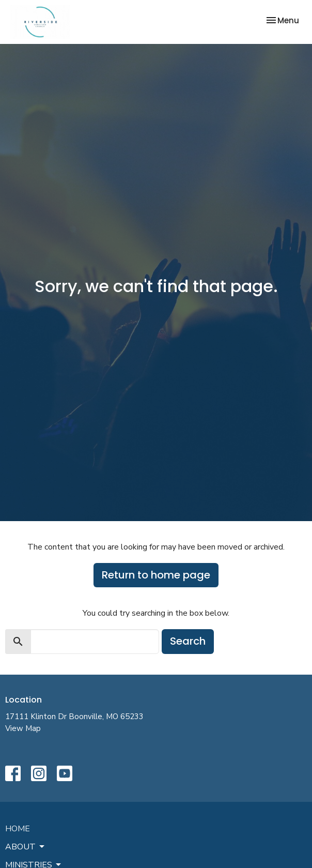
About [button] (26, 847)
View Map (23, 728)
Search (188, 641)
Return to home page (156, 575)
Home (18, 829)
